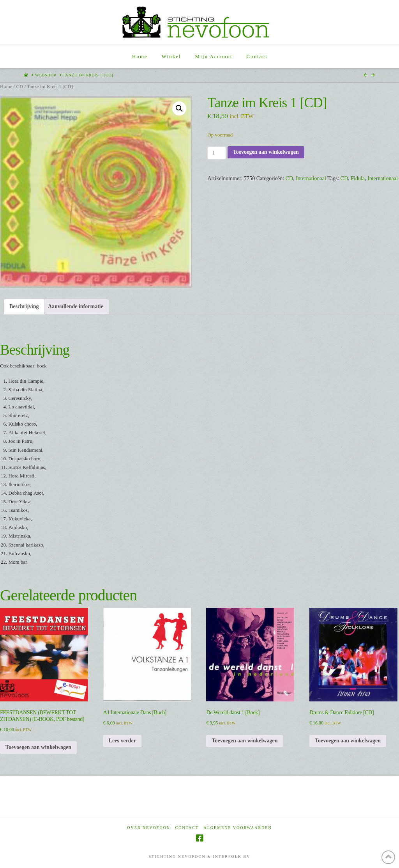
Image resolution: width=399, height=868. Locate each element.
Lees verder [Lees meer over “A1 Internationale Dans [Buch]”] (122, 741)
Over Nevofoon (149, 828)
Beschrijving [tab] (24, 306)
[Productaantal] (216, 153)
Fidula (358, 178)
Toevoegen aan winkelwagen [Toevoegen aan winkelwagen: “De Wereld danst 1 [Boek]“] (245, 741)
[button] (179, 108)
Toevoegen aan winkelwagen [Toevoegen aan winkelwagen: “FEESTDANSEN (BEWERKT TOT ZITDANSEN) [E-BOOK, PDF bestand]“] (38, 747)
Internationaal (311, 178)
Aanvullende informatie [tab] (76, 306)
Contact (187, 828)
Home (6, 87)
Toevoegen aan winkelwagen (266, 152)
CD (19, 87)
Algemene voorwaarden (238, 828)
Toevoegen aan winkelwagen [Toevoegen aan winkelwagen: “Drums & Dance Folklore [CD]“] (348, 741)
